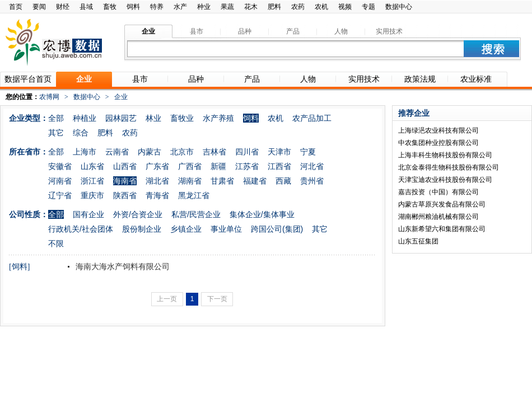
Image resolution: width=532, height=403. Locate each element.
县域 (86, 7)
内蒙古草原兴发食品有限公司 (442, 204)
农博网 (49, 97)
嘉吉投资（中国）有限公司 (438, 192)
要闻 (39, 7)
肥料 (274, 7)
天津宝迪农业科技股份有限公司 (445, 180)
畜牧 (110, 7)
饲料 (133, 7)
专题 (368, 7)
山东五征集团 (418, 241)
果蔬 (227, 7)
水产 (180, 7)
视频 (345, 7)
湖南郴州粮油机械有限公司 (438, 217)
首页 (16, 7)
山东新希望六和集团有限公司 (442, 229)
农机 (321, 7)
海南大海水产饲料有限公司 (122, 266)
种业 (204, 7)
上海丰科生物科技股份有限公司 (445, 155)
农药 (298, 7)
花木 (251, 7)
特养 (157, 7)
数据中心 (399, 7)
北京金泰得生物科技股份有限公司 (449, 167)
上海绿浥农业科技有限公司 (438, 130)
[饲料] (19, 267)
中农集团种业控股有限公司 (438, 143)
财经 (63, 7)
